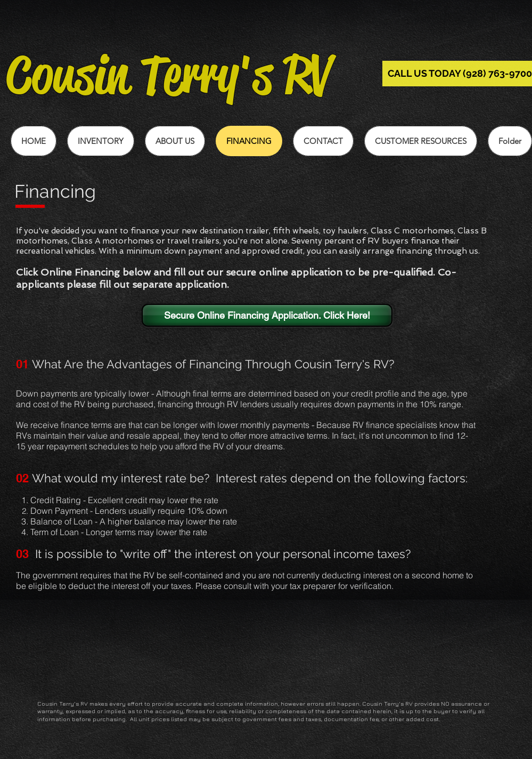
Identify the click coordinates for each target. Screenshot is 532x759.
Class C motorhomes (412, 231)
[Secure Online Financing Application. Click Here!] (267, 315)
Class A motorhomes (113, 241)
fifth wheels (296, 231)
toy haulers (345, 231)
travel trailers (193, 241)
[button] (421, 141)
